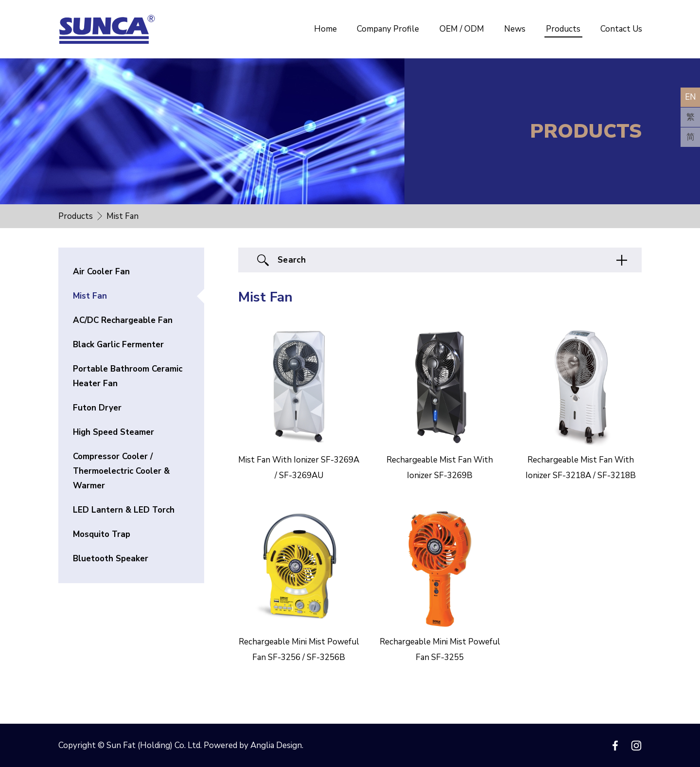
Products (563, 29)
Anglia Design (276, 745)
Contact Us (621, 29)
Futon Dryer (97, 408)
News (515, 29)
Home (325, 29)
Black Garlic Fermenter (118, 345)
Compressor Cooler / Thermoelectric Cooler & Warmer (121, 471)
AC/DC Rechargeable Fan (123, 320)
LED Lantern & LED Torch (124, 510)
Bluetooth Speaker (111, 559)
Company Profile (388, 29)
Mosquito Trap (102, 534)
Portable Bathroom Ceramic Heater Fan (128, 376)
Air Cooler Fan (101, 272)
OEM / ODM (462, 29)
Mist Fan (90, 296)
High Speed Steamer (114, 432)
